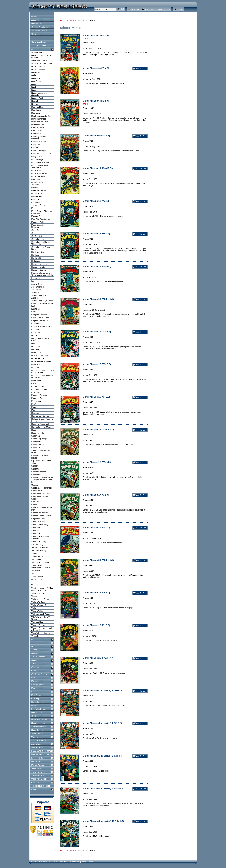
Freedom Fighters (39, 222)
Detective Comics (39, 190)
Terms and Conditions (41, 31)
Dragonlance (37, 196)
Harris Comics (37, 702)
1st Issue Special (39, 205)
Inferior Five (37, 278)
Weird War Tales (38, 602)
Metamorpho (37, 349)
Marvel (34, 639)
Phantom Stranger (39, 395)
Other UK (35, 782)
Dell (33, 678)
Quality (34, 716)
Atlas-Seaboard (38, 657)
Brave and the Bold (40, 122)
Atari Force (36, 81)
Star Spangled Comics (41, 494)
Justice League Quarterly (42, 301)
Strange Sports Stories (41, 516)
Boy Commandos (39, 119)
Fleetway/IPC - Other (40, 754)
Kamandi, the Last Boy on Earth (42, 305)
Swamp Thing (37, 545)
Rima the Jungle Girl (40, 424)
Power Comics (38, 765)
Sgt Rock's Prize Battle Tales (41, 462)
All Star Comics (38, 66)
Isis (33, 281)
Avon (34, 664)
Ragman (35, 413)
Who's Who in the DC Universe (41, 618)
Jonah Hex (36, 290)
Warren (35, 737)
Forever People (38, 216)
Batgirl (34, 87)
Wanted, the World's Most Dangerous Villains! (42, 589)
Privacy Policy (74, 862)
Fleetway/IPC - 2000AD (42, 751)
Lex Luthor (36, 330)
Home (34, 17)
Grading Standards (40, 27)
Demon (35, 187)
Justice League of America (39, 297)
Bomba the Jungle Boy (41, 116)
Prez (33, 410)
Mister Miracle (38, 358)
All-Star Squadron (39, 69)
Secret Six (36, 448)
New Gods (36, 367)
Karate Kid (36, 309)
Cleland (35, 789)
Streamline (36, 768)
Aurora (34, 660)
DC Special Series (39, 173)
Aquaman (36, 78)
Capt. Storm (37, 131)
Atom (34, 84)
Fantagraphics (38, 685)
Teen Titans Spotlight (40, 562)
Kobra (34, 312)
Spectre (35, 485)
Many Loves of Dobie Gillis (40, 340)
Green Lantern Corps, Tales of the (41, 243)
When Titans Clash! (69, 20)
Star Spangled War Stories (40, 498)
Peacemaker (37, 392)
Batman (35, 90)
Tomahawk (36, 570)
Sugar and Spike (39, 519)
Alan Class (36, 744)
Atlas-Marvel (37, 653)
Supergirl (35, 531)
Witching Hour (37, 622)
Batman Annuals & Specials (39, 94)
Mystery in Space (39, 364)
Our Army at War (39, 386)
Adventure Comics (39, 60)
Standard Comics (39, 723)
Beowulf (35, 101)
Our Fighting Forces (40, 389)
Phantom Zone (38, 398)
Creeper (35, 148)
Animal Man (37, 72)
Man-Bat (35, 336)
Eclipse (35, 681)
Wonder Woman (38, 625)
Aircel (34, 646)
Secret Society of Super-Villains (42, 452)
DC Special (36, 170)
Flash (34, 208)
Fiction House (37, 692)
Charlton (35, 667)
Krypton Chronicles (40, 321)
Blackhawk (36, 110)
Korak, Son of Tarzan (40, 318)
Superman (36, 534)
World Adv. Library (39, 779)
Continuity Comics (39, 674)
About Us (35, 20)
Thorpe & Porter (38, 772)
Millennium (36, 352)
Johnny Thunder (38, 287)
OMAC (34, 383)
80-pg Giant (36, 199)
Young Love (37, 636)
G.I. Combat (37, 236)
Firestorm (35, 202)
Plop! (34, 404)
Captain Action (38, 128)
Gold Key (35, 699)
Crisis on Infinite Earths (41, 154)
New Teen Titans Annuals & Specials (42, 376)
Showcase (36, 475)
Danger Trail (37, 157)
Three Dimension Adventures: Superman (41, 566)
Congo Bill (36, 145)
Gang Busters (37, 230)
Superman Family (39, 542)
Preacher (35, 407)
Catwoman (36, 134)
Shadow (35, 466)
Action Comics (38, 52)
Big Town (35, 104)
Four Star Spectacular (41, 219)
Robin (34, 430)
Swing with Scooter (40, 547)
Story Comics (37, 730)
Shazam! (35, 469)
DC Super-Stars (38, 176)
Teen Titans (36, 559)
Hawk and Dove (38, 252)
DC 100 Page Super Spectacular (40, 166)
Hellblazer (36, 261)
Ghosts (35, 233)
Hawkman (36, 255)
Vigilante (35, 585)
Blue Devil (36, 113)
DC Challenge (37, 159)
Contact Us (36, 34)
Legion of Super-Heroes (42, 327)
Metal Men (36, 347)
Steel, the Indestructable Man (42, 509)
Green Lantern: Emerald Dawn (42, 248)
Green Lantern (38, 239)
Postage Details (38, 24)
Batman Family (38, 98)
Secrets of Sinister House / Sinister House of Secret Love (42, 480)
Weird (34, 608)
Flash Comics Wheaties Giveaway (42, 212)
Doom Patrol (37, 193)
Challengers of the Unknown (39, 138)
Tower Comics (37, 733)
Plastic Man (36, 401)
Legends (35, 324)
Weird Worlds (37, 611)
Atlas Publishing (38, 747)
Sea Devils (36, 442)
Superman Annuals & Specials (40, 538)
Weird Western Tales (40, 605)
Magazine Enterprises (41, 709)
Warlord (35, 596)
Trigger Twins (37, 576)
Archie (34, 650)
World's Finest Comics (41, 633)
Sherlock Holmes (39, 472)
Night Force (36, 380)
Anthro (34, 75)
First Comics (37, 695)
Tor (33, 573)
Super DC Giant (38, 522)
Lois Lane (36, 333)
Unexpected (37, 579)
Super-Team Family (40, 525)
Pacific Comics (38, 713)
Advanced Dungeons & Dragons (41, 56)
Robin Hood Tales (39, 433)
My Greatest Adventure (41, 361)
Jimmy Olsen (37, 284)
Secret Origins (38, 445)
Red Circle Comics (39, 720)
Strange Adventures (40, 513)
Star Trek (35, 502)
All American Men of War (42, 63)
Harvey (35, 706)
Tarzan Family (37, 556)
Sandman (36, 436)
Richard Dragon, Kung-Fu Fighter (42, 420)
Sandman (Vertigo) (40, 439)
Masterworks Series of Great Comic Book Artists (42, 274)
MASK (34, 344)
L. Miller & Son (38, 758)
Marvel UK (36, 761)
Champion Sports (39, 142)
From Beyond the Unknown (39, 226)
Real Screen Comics (40, 416)
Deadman (36, 179)
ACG (34, 643)
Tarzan (34, 553)
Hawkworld (36, 258)
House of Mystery (39, 267)
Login (180, 9)
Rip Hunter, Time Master (42, 427)
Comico (35, 671)
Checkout (149, 9)
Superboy (36, 528)
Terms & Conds (87, 862)
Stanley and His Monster (42, 488)
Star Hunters (37, 491)
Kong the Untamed (40, 315)
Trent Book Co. (38, 775)
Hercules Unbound (39, 264)
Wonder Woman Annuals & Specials (42, 629)
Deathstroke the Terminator (38, 183)
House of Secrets (39, 270)
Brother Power (38, 125)
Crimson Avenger (39, 151)
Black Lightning (38, 107)
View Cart (135, 9)
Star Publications (39, 727)
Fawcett (35, 688)
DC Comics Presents (40, 162)
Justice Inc (36, 293)
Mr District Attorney (40, 355)
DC (33, 49)
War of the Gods (38, 593)
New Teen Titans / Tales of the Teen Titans (43, 371)
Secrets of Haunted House (40, 457)
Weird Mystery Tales (40, 599)
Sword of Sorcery (39, 550)
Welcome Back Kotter (41, 614)
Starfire (35, 505)
